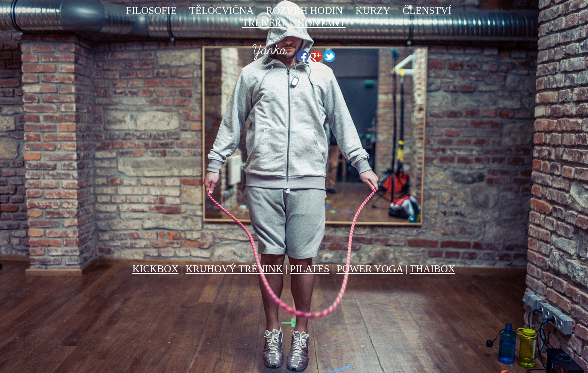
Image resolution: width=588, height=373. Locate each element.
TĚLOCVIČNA (221, 10)
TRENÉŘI (263, 23)
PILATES (310, 269)
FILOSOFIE (151, 10)
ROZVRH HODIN (304, 10)
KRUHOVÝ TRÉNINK (234, 269)
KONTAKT (321, 23)
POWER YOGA (370, 269)
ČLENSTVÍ (427, 10)
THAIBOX (433, 269)
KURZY (373, 10)
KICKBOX (155, 269)
